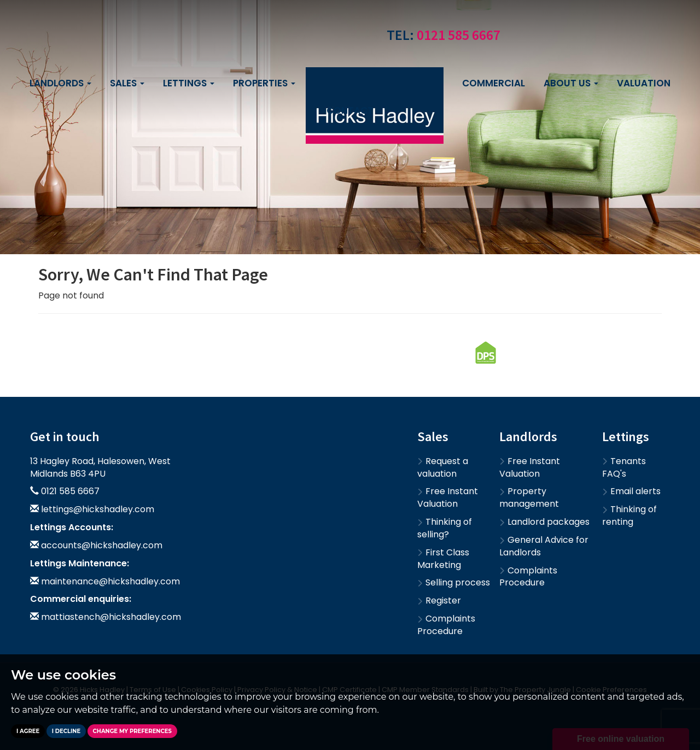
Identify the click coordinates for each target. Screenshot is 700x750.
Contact (350, 110)
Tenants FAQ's (624, 467)
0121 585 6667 (459, 35)
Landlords (60, 83)
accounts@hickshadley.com (102, 545)
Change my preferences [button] (132, 731)
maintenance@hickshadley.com (110, 581)
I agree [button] (28, 731)
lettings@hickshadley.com (98, 509)
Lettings (189, 83)
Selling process (454, 582)
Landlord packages (544, 522)
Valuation (644, 83)
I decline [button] (66, 731)
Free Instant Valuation (448, 497)
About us (571, 83)
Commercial (494, 83)
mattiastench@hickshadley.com (111, 617)
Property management (529, 497)
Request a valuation (443, 467)
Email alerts (631, 491)
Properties (264, 83)
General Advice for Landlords (544, 546)
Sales (127, 83)
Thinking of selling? (445, 528)
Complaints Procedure (446, 625)
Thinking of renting (629, 515)
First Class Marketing (443, 559)
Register (439, 600)
